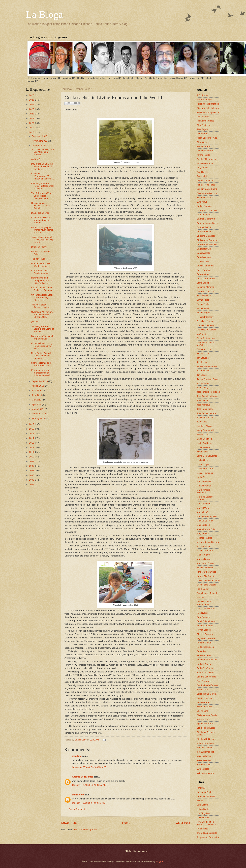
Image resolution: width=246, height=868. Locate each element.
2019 (32, 128)
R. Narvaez (202, 613)
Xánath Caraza (204, 765)
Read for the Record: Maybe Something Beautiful (41, 356)
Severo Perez (203, 702)
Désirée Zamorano (206, 279)
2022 (32, 114)
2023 (32, 109)
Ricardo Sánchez (205, 634)
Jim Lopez (202, 375)
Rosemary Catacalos (207, 660)
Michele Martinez (205, 551)
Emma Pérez (203, 300)
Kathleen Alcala (204, 426)
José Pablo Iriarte (205, 409)
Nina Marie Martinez (206, 572)
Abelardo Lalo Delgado (208, 108)
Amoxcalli (201, 788)
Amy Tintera (203, 168)
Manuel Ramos (204, 486)
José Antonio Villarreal (207, 396)
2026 (32, 95)
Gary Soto (202, 334)
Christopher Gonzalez (207, 244)
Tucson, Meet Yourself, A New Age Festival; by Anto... (42, 240)
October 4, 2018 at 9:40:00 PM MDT (89, 803)
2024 (32, 104)
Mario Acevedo (204, 504)
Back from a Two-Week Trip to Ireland (42, 337)
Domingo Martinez (205, 287)
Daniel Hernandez (205, 266)
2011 (32, 452)
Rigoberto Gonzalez (206, 638)
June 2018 (37, 395)
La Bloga (44, 14)
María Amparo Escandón (204, 491)
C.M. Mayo (202, 202)
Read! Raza (202, 829)
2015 (32, 434)
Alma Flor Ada (204, 146)
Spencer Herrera (205, 724)
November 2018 (40, 141)
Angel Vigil (202, 176)
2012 (32, 447)
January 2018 (39, 418)
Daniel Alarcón (204, 257)
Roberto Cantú (204, 643)
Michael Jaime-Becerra (208, 542)
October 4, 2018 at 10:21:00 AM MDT (90, 785)
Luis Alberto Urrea (205, 469)
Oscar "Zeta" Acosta (206, 585)
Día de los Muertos (40, 213)
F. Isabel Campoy (205, 317)
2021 (32, 118)
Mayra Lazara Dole (206, 529)
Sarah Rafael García (207, 694)
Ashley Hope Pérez (206, 185)
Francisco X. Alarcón (207, 330)
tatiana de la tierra (205, 743)
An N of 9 (36, 159)
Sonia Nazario (204, 719)
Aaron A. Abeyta (204, 99)
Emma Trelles (203, 304)
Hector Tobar (203, 353)
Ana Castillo (203, 172)
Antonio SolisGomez (83, 777)
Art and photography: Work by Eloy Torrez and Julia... (42, 230)
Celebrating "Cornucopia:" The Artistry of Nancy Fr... (42, 176)
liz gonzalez (202, 452)
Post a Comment (77, 809)
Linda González (204, 439)
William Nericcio (204, 760)
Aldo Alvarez (203, 117)
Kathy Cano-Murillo (206, 430)
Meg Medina (203, 533)
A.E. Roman (203, 95)
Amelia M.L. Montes (206, 159)
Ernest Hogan (203, 313)
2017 (32, 424)
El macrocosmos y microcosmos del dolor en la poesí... (41, 373)
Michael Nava (203, 546)
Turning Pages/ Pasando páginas (41, 306)
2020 (32, 123)
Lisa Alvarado (203, 447)
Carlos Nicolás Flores (207, 210)
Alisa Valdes (203, 142)
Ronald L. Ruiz (204, 655)
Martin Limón (203, 512)
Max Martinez (203, 525)
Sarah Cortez (203, 689)
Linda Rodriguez (205, 443)
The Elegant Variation (207, 833)
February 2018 (39, 414)
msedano (77, 756)
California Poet (204, 792)
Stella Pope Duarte (206, 728)
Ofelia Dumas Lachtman (208, 580)
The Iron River (38, 259)
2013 (32, 443)
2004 (32, 485)
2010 (32, 457)
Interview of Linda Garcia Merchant (40, 272)
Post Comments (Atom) (85, 830)
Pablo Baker (203, 589)
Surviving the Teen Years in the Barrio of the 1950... (42, 329)
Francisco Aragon (205, 321)
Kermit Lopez (203, 435)
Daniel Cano (81, 740)
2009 (32, 461)
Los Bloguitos (203, 813)
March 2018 (38, 409)
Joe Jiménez (203, 383)
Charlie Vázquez (205, 232)
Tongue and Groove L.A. (208, 837)
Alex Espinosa (204, 125)
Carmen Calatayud (206, 219)
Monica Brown (204, 559)
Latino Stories (203, 809)
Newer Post (69, 823)
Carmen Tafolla (204, 227)
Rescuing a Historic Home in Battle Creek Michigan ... (43, 186)
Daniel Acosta (203, 253)
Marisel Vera (203, 508)
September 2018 (40, 381)
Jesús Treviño (203, 371)
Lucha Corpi (203, 460)
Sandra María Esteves (207, 685)
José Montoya (203, 405)
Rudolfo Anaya (204, 664)
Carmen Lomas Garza (207, 223)
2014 (32, 438)
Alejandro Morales (205, 121)
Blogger (160, 861)
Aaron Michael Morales (208, 104)
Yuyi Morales (203, 769)
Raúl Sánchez (203, 617)
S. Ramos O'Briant (206, 673)
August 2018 (38, 386)
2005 (32, 480)
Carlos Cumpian (204, 206)
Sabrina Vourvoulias (206, 677)
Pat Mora (201, 597)
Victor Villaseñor (205, 756)
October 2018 (39, 146)
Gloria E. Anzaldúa (206, 338)
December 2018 (40, 136)
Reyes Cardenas (205, 626)
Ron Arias (201, 651)
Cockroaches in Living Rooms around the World (42, 346)
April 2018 (37, 404)
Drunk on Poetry (39, 247)
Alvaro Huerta (203, 155)
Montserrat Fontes (205, 563)
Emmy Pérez (203, 308)
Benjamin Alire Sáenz (207, 189)
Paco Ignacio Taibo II (207, 593)
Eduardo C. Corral (205, 291)
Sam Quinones (204, 681)
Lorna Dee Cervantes (207, 456)
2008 (32, 466)
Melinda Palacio (204, 538)
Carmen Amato (204, 215)
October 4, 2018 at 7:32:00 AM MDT (89, 767)
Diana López (203, 283)
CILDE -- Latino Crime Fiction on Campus (42, 289)
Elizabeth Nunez (205, 296)
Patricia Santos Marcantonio (204, 603)
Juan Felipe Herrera (206, 413)
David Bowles (203, 270)
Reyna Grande (204, 630)
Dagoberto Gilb (204, 249)
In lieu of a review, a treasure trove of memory (41, 220)
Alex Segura (203, 129)
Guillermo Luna (204, 349)
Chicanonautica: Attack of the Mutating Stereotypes (42, 297)
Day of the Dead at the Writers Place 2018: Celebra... (42, 166)
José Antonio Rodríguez (208, 392)
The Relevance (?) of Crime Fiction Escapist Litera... (41, 196)
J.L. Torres (202, 362)
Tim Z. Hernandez (205, 752)
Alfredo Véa (202, 134)
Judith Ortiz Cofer (205, 417)
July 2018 (37, 391)
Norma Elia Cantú (205, 576)
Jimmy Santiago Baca (207, 379)
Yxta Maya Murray (205, 773)
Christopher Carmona (207, 240)
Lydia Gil (201, 477)
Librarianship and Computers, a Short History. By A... (42, 280)
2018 (32, 132)
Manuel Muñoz (204, 482)
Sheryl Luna (203, 711)
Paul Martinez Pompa (207, 609)
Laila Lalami (203, 805)
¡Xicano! (35, 322)
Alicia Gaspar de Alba (207, 138)
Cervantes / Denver (206, 796)
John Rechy (202, 388)
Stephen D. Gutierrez (207, 739)
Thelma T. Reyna (205, 748)
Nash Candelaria (205, 568)
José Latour (202, 400)
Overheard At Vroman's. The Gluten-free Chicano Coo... (43, 315)
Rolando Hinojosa (205, 647)
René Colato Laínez (206, 621)
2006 (32, 475)
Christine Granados (206, 236)
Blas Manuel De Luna (207, 193)
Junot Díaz (202, 422)
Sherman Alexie (204, 707)
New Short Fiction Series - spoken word (207, 823)
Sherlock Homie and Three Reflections (41, 364)
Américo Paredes (205, 163)
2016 (32, 429)
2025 (32, 100)
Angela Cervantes (205, 181)
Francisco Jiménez (206, 325)
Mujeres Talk (203, 818)
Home (126, 823)
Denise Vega (203, 274)
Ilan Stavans (203, 358)
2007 (32, 471)
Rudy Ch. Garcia (205, 668)
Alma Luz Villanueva (206, 151)
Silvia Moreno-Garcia (207, 715)
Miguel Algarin (204, 555)
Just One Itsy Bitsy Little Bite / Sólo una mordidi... (43, 152)
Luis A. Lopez (203, 464)
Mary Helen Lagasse (207, 517)
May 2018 (37, 400)
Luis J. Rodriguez (205, 473)
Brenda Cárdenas (205, 197)
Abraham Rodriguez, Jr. (208, 112)
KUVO (200, 801)
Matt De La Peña (205, 521)
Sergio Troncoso (205, 698)
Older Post (183, 823)
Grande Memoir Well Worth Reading (41, 265)
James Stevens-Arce (207, 366)
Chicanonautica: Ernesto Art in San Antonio (41, 206)
